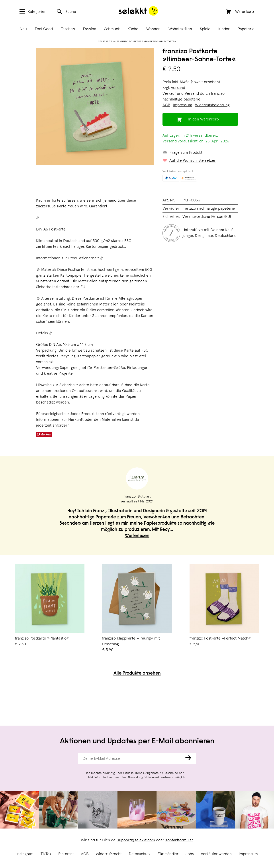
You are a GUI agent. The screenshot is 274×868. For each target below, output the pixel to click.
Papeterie (246, 29)
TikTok (46, 854)
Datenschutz (140, 854)
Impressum (248, 854)
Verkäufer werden (216, 854)
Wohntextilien (180, 29)
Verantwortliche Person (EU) (207, 217)
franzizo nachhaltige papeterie (209, 209)
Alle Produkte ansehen (137, 674)
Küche (133, 29)
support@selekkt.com (136, 840)
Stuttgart (144, 496)
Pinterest (66, 854)
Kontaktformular (179, 840)
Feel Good (44, 29)
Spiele (205, 29)
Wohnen (153, 29)
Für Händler (168, 854)
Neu (23, 29)
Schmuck (112, 29)
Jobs (190, 854)
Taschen (68, 29)
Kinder (224, 29)
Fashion (90, 29)
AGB (85, 854)
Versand (178, 88)
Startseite (105, 42)
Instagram (25, 854)
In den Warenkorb (204, 119)
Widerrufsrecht (109, 854)
